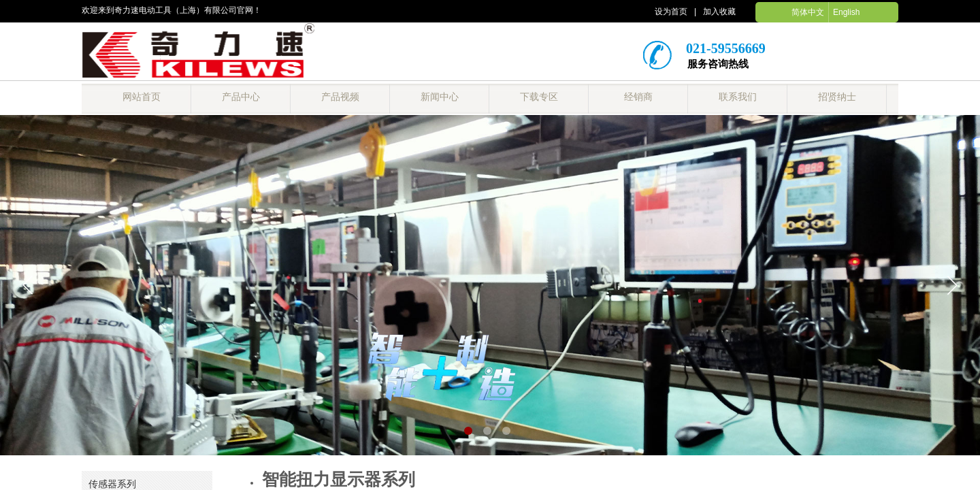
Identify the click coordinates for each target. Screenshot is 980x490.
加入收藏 (719, 12)
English (846, 12)
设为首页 (671, 12)
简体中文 (808, 12)
